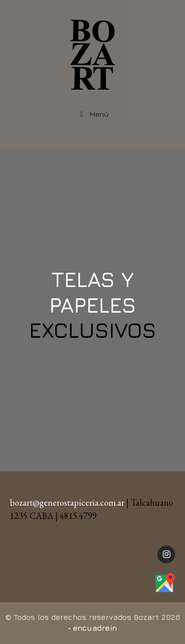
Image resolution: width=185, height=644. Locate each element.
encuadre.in (95, 628)
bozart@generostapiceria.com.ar (67, 502)
